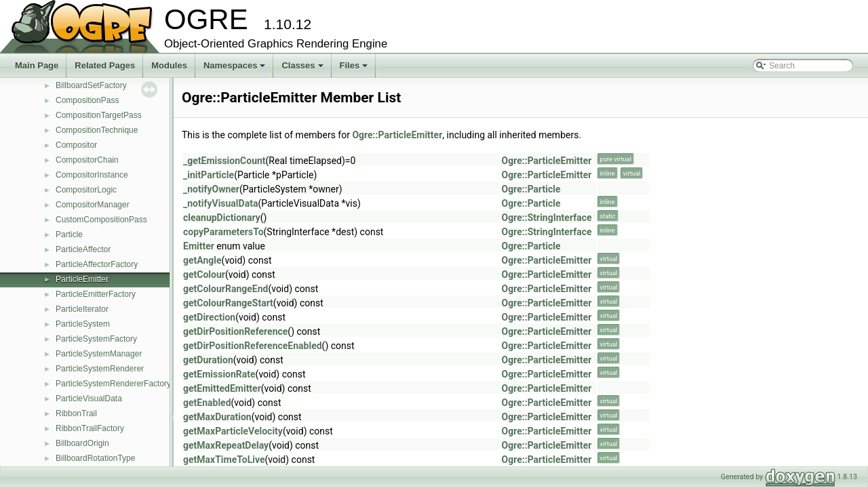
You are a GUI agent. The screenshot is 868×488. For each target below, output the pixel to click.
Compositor (76, 145)
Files (355, 69)
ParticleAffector (83, 249)
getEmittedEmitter (222, 388)
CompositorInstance (92, 175)
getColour (204, 274)
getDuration (208, 360)
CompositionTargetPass (99, 115)
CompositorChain (87, 160)
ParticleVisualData (89, 399)
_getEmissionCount (224, 161)
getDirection (209, 317)
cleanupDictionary (222, 218)
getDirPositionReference (235, 331)
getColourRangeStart (228, 303)
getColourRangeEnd (225, 289)
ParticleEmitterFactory (96, 294)
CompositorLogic (86, 190)
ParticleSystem (83, 324)
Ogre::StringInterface (547, 218)
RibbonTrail (76, 413)
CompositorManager (93, 205)
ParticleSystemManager (99, 354)
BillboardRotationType (95, 458)
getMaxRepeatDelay (226, 445)
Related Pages (105, 65)
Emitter (199, 246)
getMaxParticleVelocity (233, 431)
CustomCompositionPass (101, 220)
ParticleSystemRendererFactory (113, 384)
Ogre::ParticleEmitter (397, 135)
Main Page (37, 65)
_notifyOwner (211, 189)
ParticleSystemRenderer (100, 369)
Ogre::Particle (531, 189)
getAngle (202, 260)
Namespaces (236, 69)
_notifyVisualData (220, 203)
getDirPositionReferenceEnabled (253, 346)
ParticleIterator (82, 309)
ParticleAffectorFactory (97, 264)
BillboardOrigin (82, 443)
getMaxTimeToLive (224, 460)
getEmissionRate (219, 374)
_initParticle (209, 175)
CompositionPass (87, 100)
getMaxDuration (217, 417)
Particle (69, 235)
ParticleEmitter (82, 279)
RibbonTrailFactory (90, 428)
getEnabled (207, 403)
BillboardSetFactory (91, 85)
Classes (303, 69)
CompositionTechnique (97, 130)
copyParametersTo (223, 232)
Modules (169, 65)
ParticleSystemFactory (96, 339)
